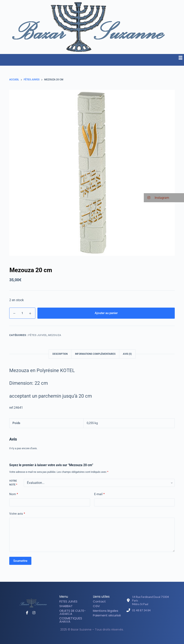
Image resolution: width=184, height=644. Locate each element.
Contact (99, 601)
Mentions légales (106, 611)
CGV (96, 606)
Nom (14, 494)
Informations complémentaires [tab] (95, 354)
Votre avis (17, 514)
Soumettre (20, 561)
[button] (181, 58)
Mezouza (55, 335)
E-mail (99, 494)
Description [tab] (60, 354)
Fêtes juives (38, 335)
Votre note (13, 483)
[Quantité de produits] (22, 313)
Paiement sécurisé (107, 615)
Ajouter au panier (106, 313)
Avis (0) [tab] (127, 354)
